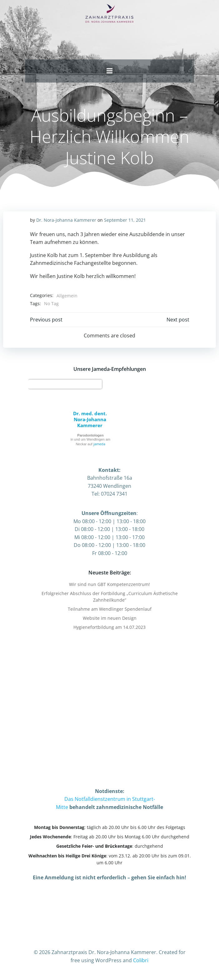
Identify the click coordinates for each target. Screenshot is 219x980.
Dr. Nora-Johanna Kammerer (66, 220)
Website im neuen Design (110, 618)
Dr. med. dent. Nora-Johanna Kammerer (90, 419)
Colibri (141, 960)
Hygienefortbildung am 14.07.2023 (109, 627)
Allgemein (67, 296)
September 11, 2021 (125, 220)
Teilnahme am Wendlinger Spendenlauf (110, 609)
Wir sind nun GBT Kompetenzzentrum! (109, 584)
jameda (99, 444)
